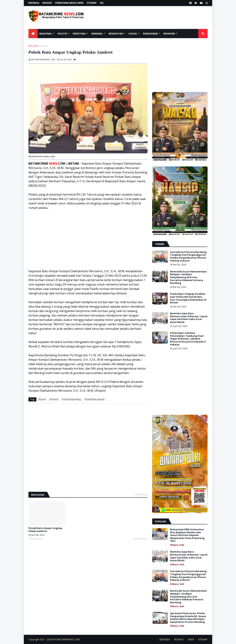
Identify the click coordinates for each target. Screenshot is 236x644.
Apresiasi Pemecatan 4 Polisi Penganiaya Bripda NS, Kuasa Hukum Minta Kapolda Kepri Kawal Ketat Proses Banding (188, 618)
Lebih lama (140, 539)
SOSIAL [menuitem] (133, 34)
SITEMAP (92, 3)
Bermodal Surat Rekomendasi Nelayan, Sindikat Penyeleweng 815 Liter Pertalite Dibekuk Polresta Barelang (188, 277)
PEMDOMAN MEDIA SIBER (69, 3)
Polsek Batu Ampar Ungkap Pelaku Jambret (45, 530)
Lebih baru (36, 539)
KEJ (102, 3)
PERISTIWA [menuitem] (79, 34)
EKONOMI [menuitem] (169, 34)
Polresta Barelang (71, 399)
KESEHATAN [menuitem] (116, 34)
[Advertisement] (153, 18)
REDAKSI (47, 3)
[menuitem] (33, 34)
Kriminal (54, 399)
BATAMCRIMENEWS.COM (66, 639)
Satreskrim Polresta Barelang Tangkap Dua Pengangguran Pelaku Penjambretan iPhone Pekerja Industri (188, 256)
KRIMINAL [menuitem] (97, 34)
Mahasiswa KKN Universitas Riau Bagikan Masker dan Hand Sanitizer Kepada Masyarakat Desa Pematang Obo (187, 535)
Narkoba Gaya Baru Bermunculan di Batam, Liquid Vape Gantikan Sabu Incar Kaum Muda (189, 318)
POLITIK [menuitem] (62, 34)
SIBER (191, 639)
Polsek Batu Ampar (95, 399)
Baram (44, 46)
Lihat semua (141, 494)
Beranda (33, 46)
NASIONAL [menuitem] (46, 34)
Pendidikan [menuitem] (150, 34)
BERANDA (34, 3)
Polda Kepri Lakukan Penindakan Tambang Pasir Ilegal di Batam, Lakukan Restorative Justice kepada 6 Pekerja (188, 339)
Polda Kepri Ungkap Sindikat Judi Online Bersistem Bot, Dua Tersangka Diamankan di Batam (188, 298)
